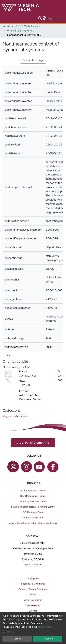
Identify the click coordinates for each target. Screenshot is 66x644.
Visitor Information (33, 600)
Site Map (33, 611)
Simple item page (33, 60)
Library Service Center (33, 518)
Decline (17, 639)
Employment (33, 578)
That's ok (48, 639)
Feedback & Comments (33, 584)
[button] (44, 18)
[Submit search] (40, 18)
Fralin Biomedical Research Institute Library (33, 507)
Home (7, 27)
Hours (33, 595)
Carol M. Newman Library (33, 496)
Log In (51, 18)
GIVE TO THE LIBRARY (33, 443)
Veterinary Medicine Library (33, 501)
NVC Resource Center (33, 512)
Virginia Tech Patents (27, 27)
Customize (8, 632)
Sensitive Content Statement (33, 589)
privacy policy (45, 627)
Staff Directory (33, 605)
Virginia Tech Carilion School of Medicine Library (33, 523)
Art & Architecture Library (33, 491)
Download (60, 376)
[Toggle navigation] (61, 18)
